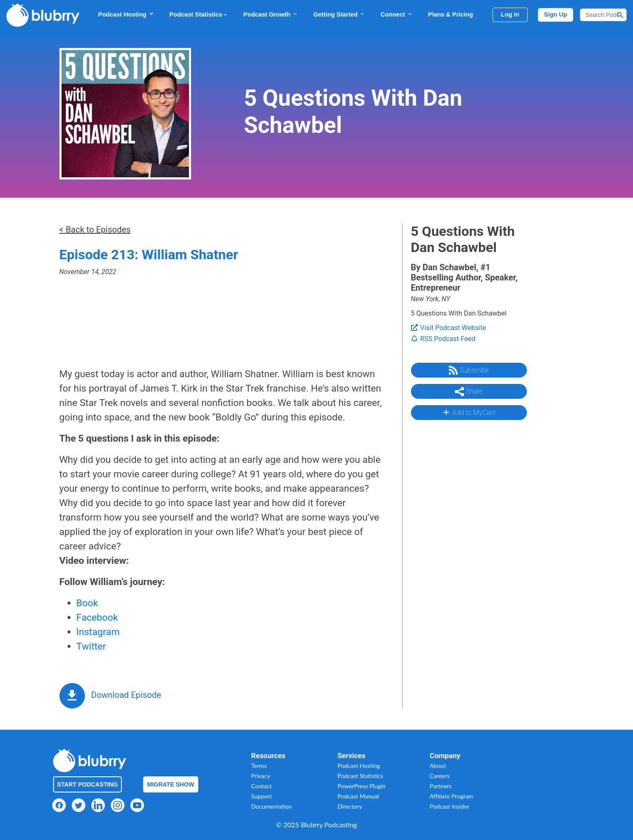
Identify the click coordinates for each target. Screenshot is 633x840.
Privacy (261, 776)
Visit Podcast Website (449, 328)
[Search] (603, 15)
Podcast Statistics (199, 14)
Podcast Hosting (126, 14)
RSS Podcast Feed (443, 339)
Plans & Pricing (450, 14)
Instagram (98, 632)
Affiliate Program (452, 796)
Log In (510, 14)
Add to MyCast (468, 412)
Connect (397, 14)
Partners (441, 786)
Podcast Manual (358, 796)
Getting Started (339, 14)
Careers (440, 776)
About (438, 766)
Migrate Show (171, 784)
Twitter (91, 646)
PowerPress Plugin (362, 786)
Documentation (272, 806)
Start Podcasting (88, 784)
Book (87, 603)
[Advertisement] (468, 554)
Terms (259, 766)
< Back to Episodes (95, 230)
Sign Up (556, 14)
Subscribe (469, 370)
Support (262, 796)
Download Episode (126, 695)
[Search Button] (620, 15)
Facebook (97, 617)
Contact (262, 786)
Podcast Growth (271, 14)
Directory (350, 806)
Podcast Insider (450, 806)
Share (469, 392)
